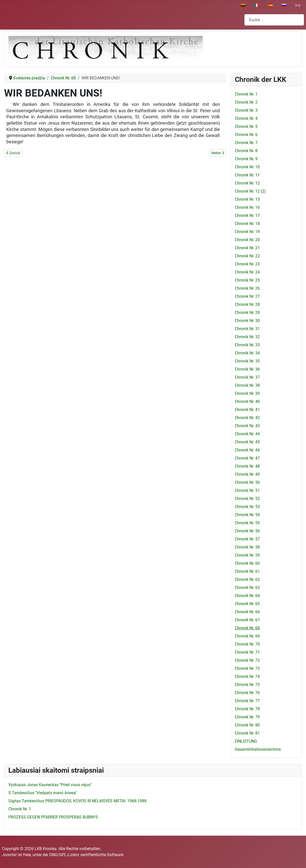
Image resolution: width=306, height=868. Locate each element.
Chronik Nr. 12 (247, 183)
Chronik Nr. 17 (247, 215)
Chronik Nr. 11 (247, 175)
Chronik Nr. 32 (247, 337)
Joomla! (9, 855)
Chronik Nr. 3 (246, 110)
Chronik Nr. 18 (247, 224)
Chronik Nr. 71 (247, 652)
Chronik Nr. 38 (247, 385)
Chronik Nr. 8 (246, 151)
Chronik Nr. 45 (247, 442)
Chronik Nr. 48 (247, 466)
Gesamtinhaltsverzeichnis (258, 749)
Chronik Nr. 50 (247, 482)
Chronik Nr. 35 (247, 361)
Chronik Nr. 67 (247, 620)
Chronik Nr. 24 (247, 272)
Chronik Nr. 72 (247, 660)
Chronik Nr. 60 (247, 563)
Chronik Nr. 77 (247, 701)
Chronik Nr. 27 (247, 296)
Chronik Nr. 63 (247, 588)
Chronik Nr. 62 (247, 579)
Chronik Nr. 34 (247, 353)
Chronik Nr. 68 (247, 628)
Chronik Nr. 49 (247, 474)
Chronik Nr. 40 (247, 402)
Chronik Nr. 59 (247, 555)
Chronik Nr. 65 (247, 604)
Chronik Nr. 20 (247, 240)
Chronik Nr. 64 (247, 596)
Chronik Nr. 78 (247, 709)
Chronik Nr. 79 (247, 717)
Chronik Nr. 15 (247, 199)
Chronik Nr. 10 (247, 167)
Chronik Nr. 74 (247, 677)
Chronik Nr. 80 (247, 725)
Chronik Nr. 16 (247, 207)
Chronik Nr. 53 (247, 507)
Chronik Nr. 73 (247, 668)
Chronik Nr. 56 (247, 531)
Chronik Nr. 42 (247, 418)
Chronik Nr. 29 (247, 313)
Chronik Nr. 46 (247, 450)
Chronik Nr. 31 (247, 329)
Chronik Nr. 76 (247, 693)
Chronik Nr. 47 (247, 458)
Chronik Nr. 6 (246, 135)
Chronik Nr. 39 (247, 393)
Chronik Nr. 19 (247, 232)
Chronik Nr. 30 (247, 321)
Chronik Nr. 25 (247, 280)
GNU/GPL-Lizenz (64, 855)
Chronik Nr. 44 (247, 434)
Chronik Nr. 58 (247, 547)
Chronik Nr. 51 (247, 490)
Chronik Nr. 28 (247, 304)
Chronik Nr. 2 (246, 102)
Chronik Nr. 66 (247, 612)
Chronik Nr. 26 (247, 288)
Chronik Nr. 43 (247, 426)
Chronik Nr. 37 (247, 377)
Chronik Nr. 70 (247, 644)
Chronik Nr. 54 (247, 515)
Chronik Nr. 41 (247, 410)
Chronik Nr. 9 (246, 159)
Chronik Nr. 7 (246, 143)
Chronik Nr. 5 (246, 127)
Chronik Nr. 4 (246, 118)
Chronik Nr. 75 (247, 685)
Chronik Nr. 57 (247, 539)
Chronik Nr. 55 (247, 523)
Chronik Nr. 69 (247, 636)
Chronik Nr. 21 (247, 248)
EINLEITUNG (246, 741)
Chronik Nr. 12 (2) (250, 191)
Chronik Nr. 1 (246, 94)
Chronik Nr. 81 (247, 733)
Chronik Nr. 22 (247, 256)
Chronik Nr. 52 (247, 499)
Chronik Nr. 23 (247, 264)
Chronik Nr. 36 (247, 369)
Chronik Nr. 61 (247, 571)
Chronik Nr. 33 (247, 345)
